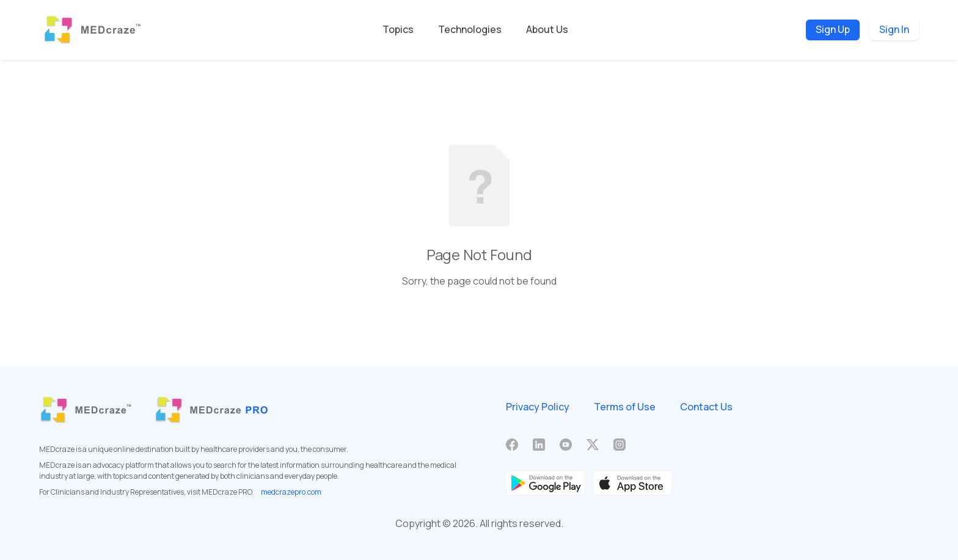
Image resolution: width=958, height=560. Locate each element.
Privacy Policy (538, 407)
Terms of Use (625, 407)
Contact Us (706, 407)
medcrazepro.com (291, 492)
